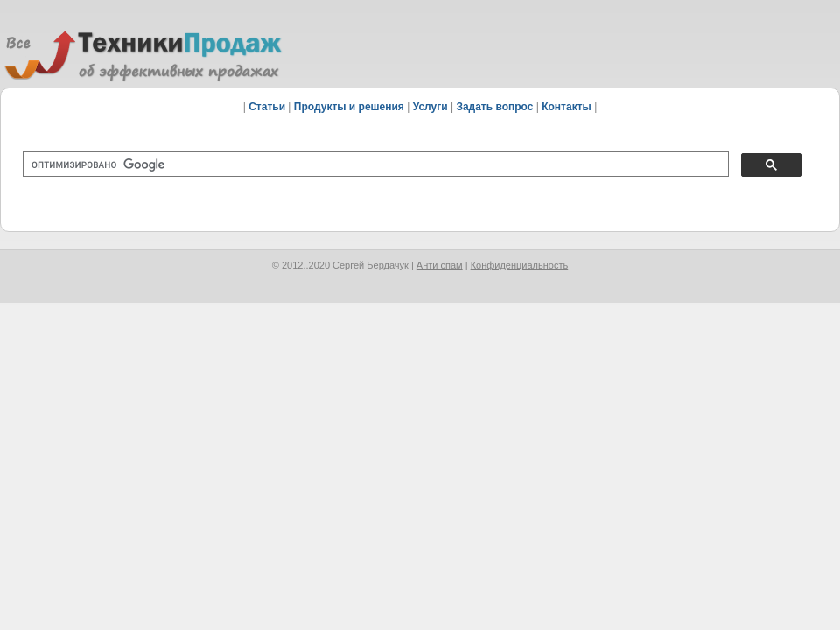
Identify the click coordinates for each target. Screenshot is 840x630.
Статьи (267, 107)
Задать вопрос (494, 107)
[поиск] (374, 164)
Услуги (430, 107)
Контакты (567, 107)
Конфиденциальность (520, 265)
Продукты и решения (349, 107)
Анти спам (440, 265)
